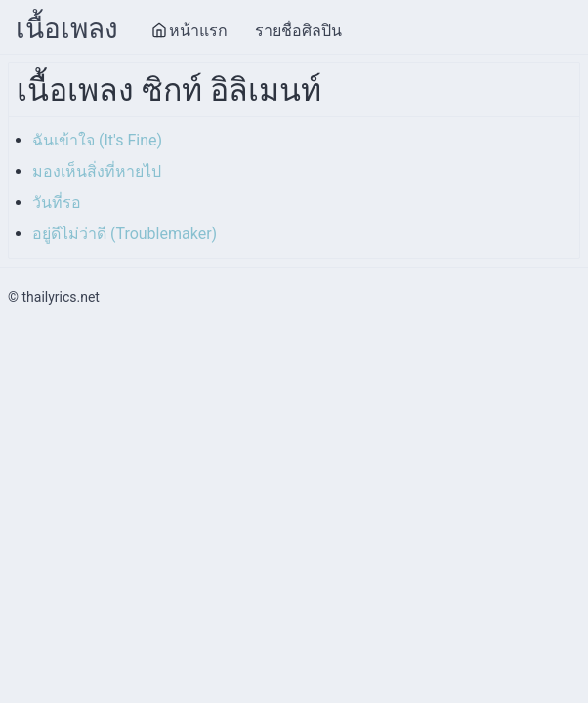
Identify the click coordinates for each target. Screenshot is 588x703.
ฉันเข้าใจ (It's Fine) (97, 140)
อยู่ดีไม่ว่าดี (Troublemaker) (125, 234)
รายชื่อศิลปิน (298, 31)
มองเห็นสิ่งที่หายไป (97, 171)
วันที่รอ (57, 203)
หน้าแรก (189, 31)
